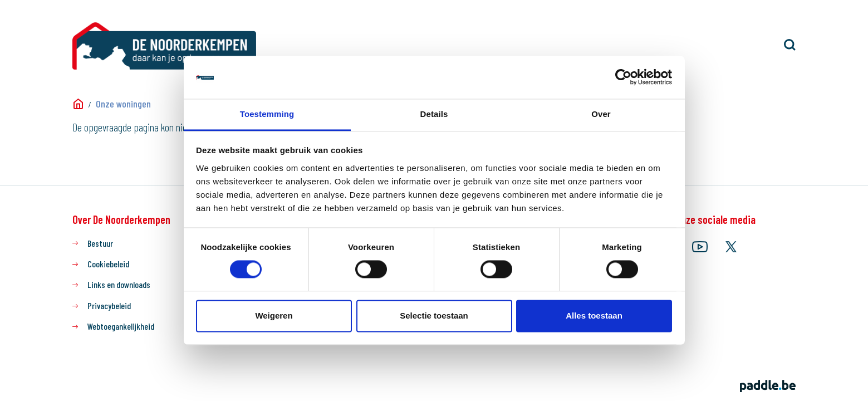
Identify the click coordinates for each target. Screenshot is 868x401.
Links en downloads (119, 284)
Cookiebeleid (108, 264)
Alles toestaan (594, 316)
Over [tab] (601, 114)
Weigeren (274, 316)
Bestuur (100, 243)
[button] (790, 45)
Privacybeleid (109, 305)
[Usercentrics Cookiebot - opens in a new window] (623, 77)
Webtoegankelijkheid (121, 326)
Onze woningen (123, 104)
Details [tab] (434, 114)
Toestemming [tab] (267, 114)
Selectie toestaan (434, 316)
